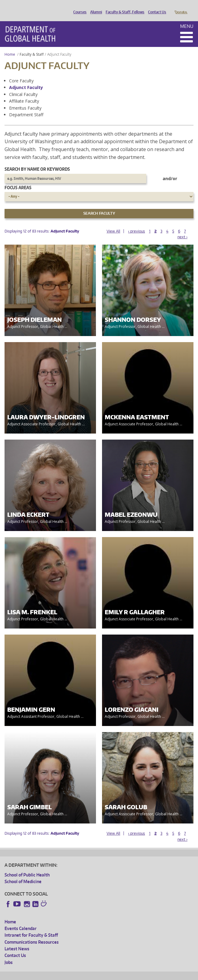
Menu (187, 18)
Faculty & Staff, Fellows (124, 7)
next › (182, 228)
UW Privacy (85, 974)
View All (113, 223)
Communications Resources (32, 934)
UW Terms (109, 974)
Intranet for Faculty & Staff (31, 927)
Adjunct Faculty (26, 79)
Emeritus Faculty (25, 99)
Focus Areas (18, 179)
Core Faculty (21, 72)
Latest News (17, 940)
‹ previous (137, 223)
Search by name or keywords (37, 161)
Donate (181, 7)
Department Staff (26, 106)
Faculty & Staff (32, 46)
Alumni (95, 7)
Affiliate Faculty (24, 92)
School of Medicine (23, 873)
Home (10, 46)
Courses (78, 7)
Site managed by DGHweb (145, 974)
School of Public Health (27, 866)
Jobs (9, 954)
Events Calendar (21, 920)
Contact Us (156, 7)
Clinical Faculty (23, 86)
